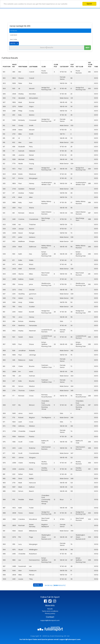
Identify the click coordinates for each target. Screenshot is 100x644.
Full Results (14, 31)
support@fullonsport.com (50, 620)
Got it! (89, 4)
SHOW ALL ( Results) (55, 585)
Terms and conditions (50, 611)
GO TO (13, 43)
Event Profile (14, 39)
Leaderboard (14, 35)
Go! (88, 48)
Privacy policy (50, 613)
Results (50, 609)
